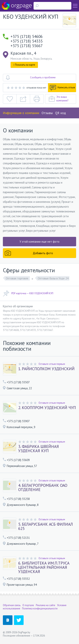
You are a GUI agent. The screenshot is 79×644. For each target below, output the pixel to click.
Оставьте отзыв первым (52, 364)
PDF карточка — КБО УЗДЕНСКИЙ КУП (28, 293)
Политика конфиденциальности (40, 609)
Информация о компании (21, 113)
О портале (28, 605)
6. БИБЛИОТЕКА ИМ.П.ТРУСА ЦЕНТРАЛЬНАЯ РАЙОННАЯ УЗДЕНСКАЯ (44, 567)
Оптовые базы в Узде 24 (53, 278)
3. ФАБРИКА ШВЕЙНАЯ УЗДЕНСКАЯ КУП (39, 449)
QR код (61, 113)
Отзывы (47, 113)
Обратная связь (12, 605)
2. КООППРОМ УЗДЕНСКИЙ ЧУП (47, 408)
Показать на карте (24, 65)
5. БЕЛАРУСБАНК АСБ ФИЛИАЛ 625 (46, 526)
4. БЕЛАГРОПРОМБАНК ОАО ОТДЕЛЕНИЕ (43, 488)
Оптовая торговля (17, 278)
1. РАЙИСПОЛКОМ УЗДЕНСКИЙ (46, 369)
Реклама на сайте (46, 605)
